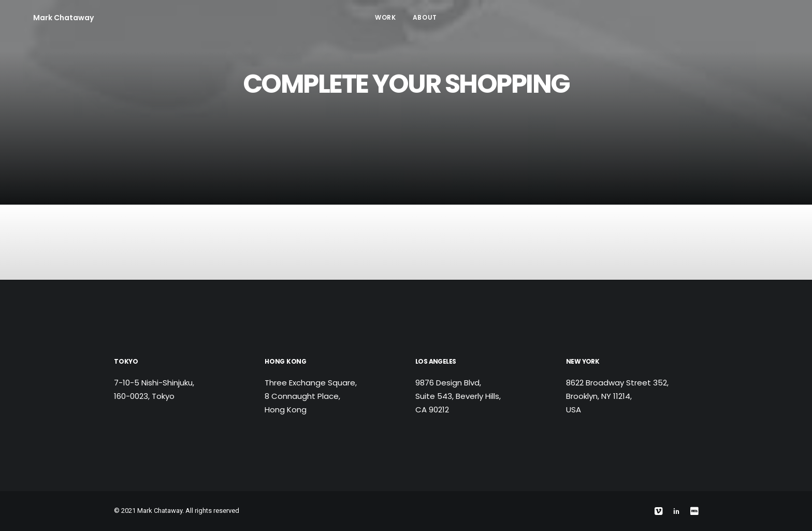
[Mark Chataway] (48, 18)
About (425, 17)
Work (385, 17)
